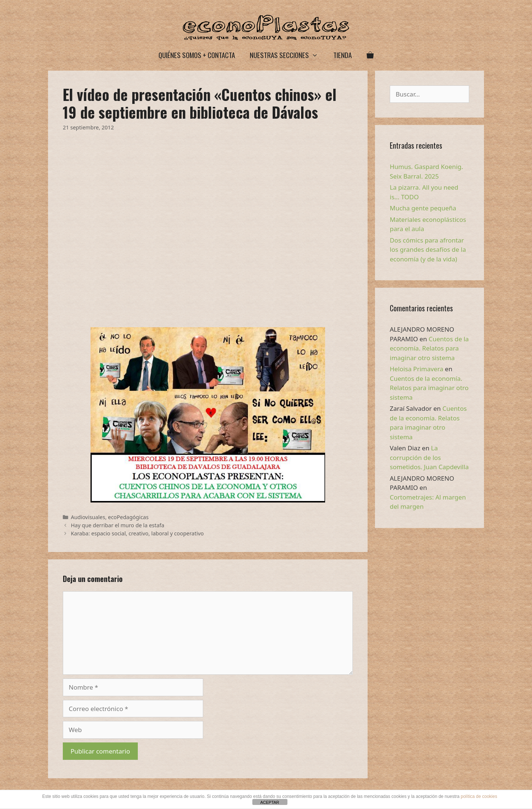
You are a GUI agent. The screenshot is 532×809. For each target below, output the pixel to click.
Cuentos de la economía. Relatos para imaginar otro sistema (429, 348)
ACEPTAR (270, 802)
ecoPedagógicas (128, 517)
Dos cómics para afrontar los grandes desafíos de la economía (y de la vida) (428, 250)
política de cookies (479, 796)
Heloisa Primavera (417, 369)
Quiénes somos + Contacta (197, 55)
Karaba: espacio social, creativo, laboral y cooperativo (137, 533)
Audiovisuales (88, 517)
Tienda (342, 55)
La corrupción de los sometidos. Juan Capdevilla (429, 457)
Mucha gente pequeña (423, 208)
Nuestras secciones (288, 55)
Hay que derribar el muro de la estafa (118, 525)
